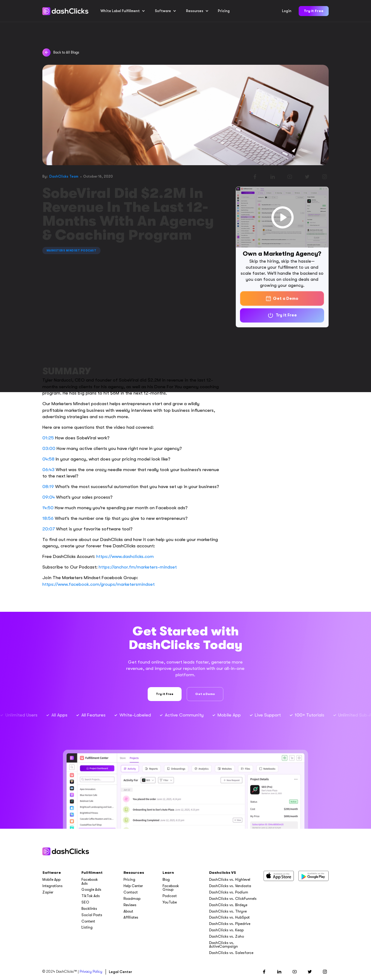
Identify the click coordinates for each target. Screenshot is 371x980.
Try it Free (314, 11)
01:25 (48, 438)
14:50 (48, 508)
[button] (123, 11)
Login (287, 11)
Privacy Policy (91, 972)
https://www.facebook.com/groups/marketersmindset (98, 584)
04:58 (48, 459)
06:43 (48, 470)
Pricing (224, 11)
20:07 (49, 529)
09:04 (49, 497)
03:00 (49, 448)
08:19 (48, 487)
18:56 (48, 518)
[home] (65, 11)
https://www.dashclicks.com (125, 556)
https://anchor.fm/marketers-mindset (138, 567)
